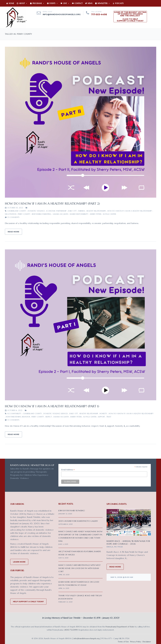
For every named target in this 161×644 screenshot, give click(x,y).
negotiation (11, 214)
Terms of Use (123, 642)
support (101, 417)
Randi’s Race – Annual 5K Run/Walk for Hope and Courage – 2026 (128, 542)
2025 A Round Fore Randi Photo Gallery (78, 521)
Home (11, 3)
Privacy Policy (136, 642)
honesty (103, 414)
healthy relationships (96, 211)
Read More (13, 232)
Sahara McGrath (61, 214)
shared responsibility (79, 214)
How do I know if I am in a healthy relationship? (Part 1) (52, 406)
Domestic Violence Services (56, 414)
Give (66, 3)
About (23, 3)
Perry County (24, 214)
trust (109, 417)
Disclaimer (147, 642)
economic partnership (56, 211)
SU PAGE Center (109, 214)
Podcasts (119, 3)
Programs (38, 3)
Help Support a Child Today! (28, 602)
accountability (14, 414)
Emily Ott (72, 211)
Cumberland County (17, 211)
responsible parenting (42, 214)
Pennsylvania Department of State (120, 627)
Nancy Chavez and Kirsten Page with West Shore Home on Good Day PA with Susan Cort (80, 568)
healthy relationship (89, 414)
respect (49, 417)
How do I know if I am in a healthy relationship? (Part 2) (52, 204)
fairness (81, 211)
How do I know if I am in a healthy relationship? (130, 211)
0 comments (13, 217)
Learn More (19, 562)
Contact (79, 3)
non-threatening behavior (18, 417)
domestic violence (36, 211)
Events (54, 3)
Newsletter (104, 3)
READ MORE (115, 567)
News (90, 3)
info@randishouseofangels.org (62, 14)
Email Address (68, 470)
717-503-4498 (99, 14)
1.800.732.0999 (71, 630)
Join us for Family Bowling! (72, 511)
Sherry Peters (96, 214)
